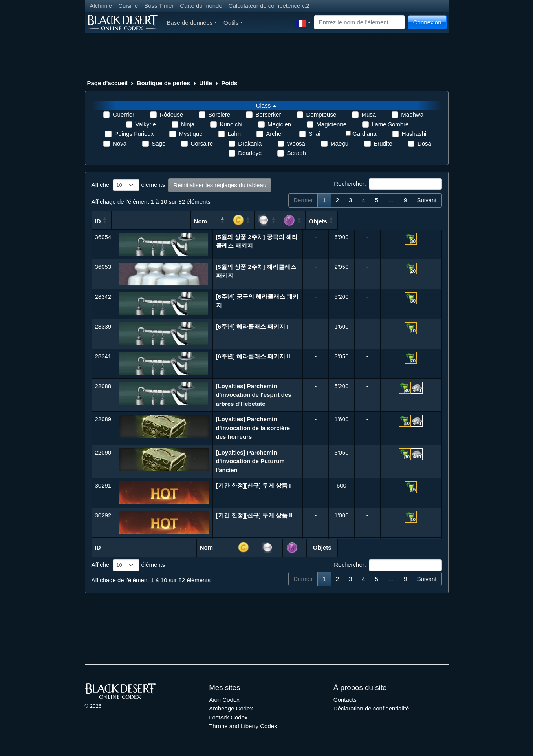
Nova (120, 143)
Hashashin (416, 134)
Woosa (296, 143)
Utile (206, 83)
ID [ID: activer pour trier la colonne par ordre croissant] (98, 221)
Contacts (345, 700)
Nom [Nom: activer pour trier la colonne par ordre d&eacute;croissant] (242, 221)
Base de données (192, 23)
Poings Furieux (134, 134)
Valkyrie (146, 124)
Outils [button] (233, 23)
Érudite (383, 143)
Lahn (234, 134)
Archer (275, 134)
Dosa (424, 143)
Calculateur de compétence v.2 (269, 6)
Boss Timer (159, 6)
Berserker (268, 114)
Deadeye (250, 153)
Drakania (250, 143)
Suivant (427, 200)
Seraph (296, 153)
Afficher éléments (128, 185)
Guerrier (124, 114)
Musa (369, 114)
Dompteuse (321, 114)
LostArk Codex (228, 717)
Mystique (190, 134)
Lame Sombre (390, 124)
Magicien (279, 124)
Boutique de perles (164, 83)
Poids (229, 83)
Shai (315, 134)
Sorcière (219, 114)
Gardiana (364, 134)
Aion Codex (224, 700)
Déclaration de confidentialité (371, 708)
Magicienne (331, 124)
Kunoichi (231, 124)
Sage (158, 143)
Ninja (188, 124)
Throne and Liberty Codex (243, 726)
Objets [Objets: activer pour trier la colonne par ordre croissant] (411, 221)
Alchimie (101, 6)
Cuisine (128, 6)
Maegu (339, 143)
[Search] (359, 23)
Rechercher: (388, 184)
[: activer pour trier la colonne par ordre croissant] (323, 220)
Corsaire (202, 143)
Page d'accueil (108, 83)
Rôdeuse (171, 114)
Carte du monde (201, 6)
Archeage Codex (231, 708)
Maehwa (412, 114)
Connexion (427, 22)
